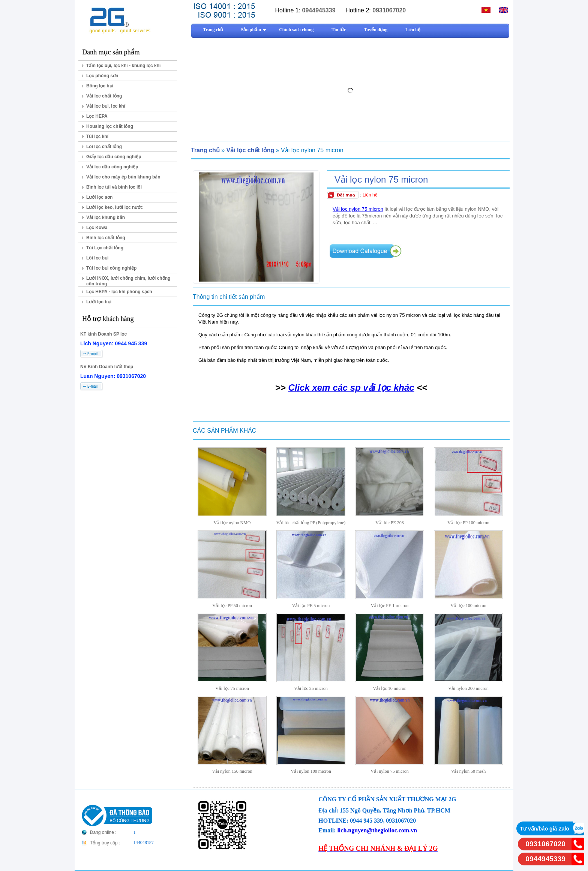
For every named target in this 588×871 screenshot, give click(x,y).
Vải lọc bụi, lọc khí (106, 106)
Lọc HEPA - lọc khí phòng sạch (119, 292)
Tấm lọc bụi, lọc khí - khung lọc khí (123, 66)
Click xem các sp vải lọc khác (351, 388)
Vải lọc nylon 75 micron (358, 209)
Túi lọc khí (97, 136)
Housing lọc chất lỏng (110, 126)
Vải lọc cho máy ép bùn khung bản (123, 177)
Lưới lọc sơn (99, 197)
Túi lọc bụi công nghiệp (111, 268)
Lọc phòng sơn (102, 76)
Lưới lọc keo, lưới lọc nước (115, 207)
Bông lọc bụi (100, 86)
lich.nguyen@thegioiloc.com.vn (377, 830)
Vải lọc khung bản (106, 217)
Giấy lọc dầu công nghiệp (114, 157)
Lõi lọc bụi (97, 258)
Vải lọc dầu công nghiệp (112, 167)
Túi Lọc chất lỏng (105, 248)
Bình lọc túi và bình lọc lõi (114, 187)
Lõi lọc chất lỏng (104, 147)
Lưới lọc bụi (99, 302)
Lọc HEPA (97, 116)
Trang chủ (205, 150)
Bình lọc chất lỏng (106, 238)
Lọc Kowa (97, 228)
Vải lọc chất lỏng (104, 96)
